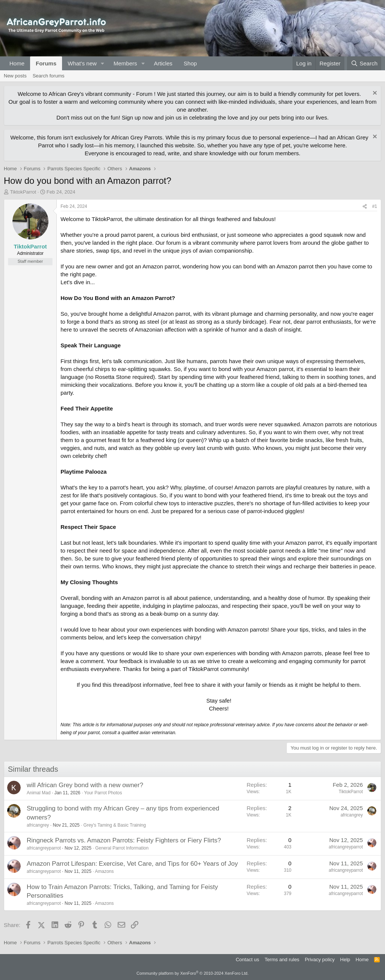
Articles (163, 63)
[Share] (365, 207)
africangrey (38, 825)
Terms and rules (282, 960)
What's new (82, 63)
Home (17, 63)
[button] (103, 63)
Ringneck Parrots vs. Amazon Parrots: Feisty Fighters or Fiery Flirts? (124, 840)
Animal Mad (39, 793)
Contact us (247, 960)
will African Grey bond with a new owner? (85, 785)
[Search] (364, 63)
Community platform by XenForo (192, 973)
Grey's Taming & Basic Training (115, 825)
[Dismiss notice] (374, 94)
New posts (15, 76)
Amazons (104, 871)
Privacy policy (320, 960)
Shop (190, 63)
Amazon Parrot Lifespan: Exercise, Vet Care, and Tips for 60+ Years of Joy (132, 864)
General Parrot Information (122, 848)
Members (125, 63)
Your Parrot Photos (103, 793)
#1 (375, 206)
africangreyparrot (44, 848)
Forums (46, 63)
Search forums (49, 76)
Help (345, 960)
